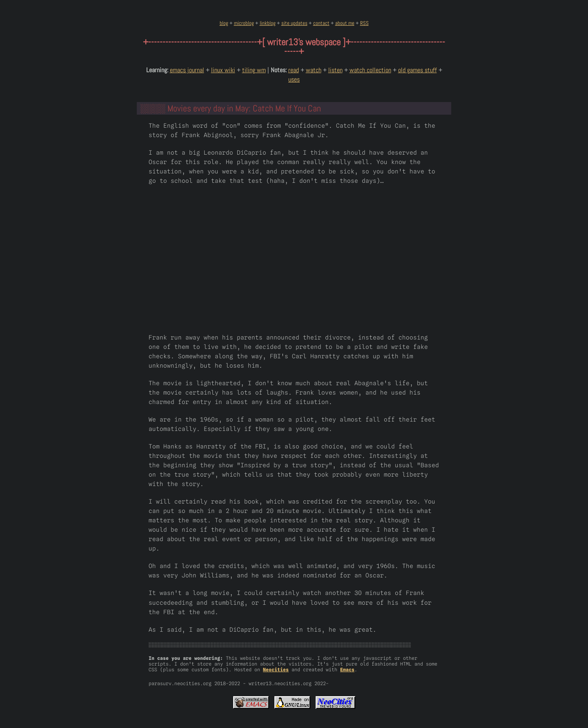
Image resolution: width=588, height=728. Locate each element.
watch (314, 70)
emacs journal (187, 70)
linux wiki (223, 70)
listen (335, 70)
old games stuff (418, 70)
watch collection (370, 70)
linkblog (268, 23)
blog (224, 23)
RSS (364, 23)
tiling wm (254, 70)
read (294, 70)
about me (345, 23)
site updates (294, 23)
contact (321, 23)
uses (294, 79)
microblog (244, 23)
